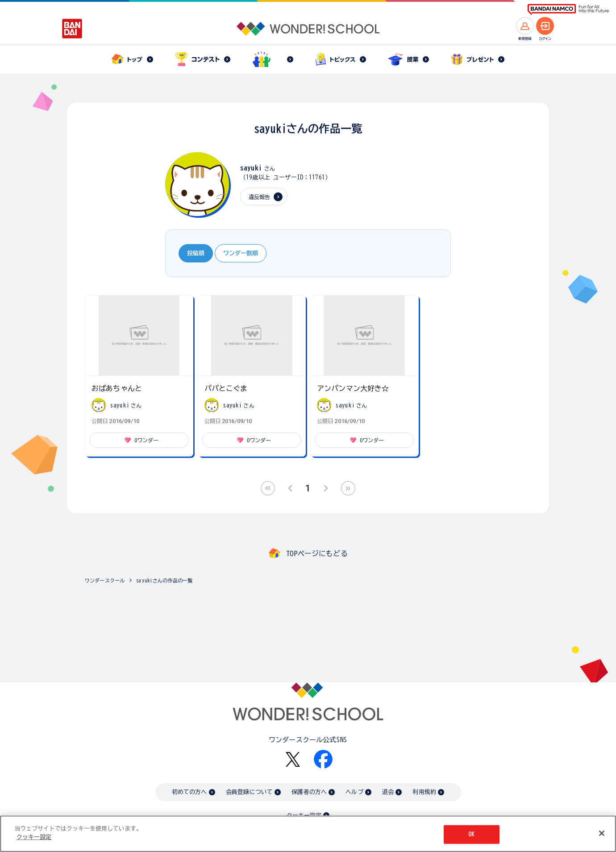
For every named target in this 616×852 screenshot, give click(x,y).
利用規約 (424, 792)
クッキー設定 (34, 837)
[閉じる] (602, 833)
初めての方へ (189, 792)
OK (471, 834)
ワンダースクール (105, 580)
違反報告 (260, 197)
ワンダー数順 (241, 253)
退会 (388, 792)
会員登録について (249, 792)
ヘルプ (354, 792)
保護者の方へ (309, 792)
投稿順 (196, 253)
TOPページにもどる (317, 553)
